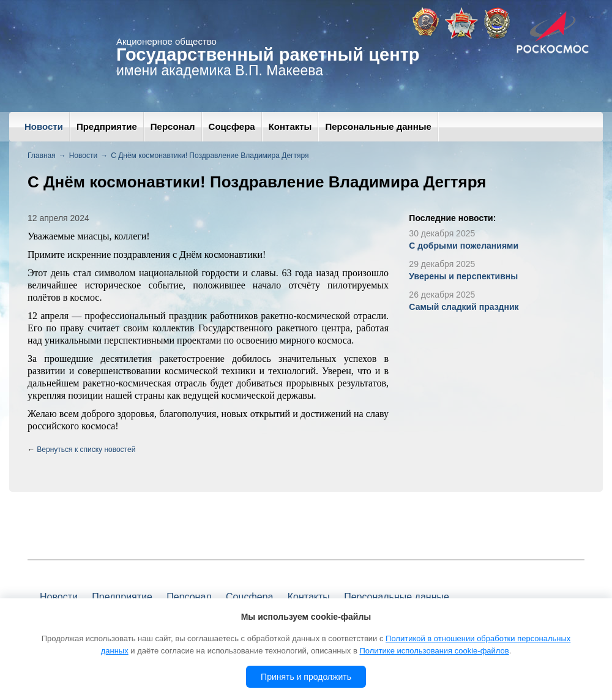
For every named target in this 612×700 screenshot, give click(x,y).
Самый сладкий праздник (464, 307)
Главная (42, 156)
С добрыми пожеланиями (464, 246)
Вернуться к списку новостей (86, 450)
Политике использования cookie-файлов (434, 651)
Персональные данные (378, 126)
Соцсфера (232, 126)
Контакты (290, 126)
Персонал (173, 126)
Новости (44, 126)
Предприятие (107, 126)
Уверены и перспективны (463, 276)
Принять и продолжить (306, 677)
